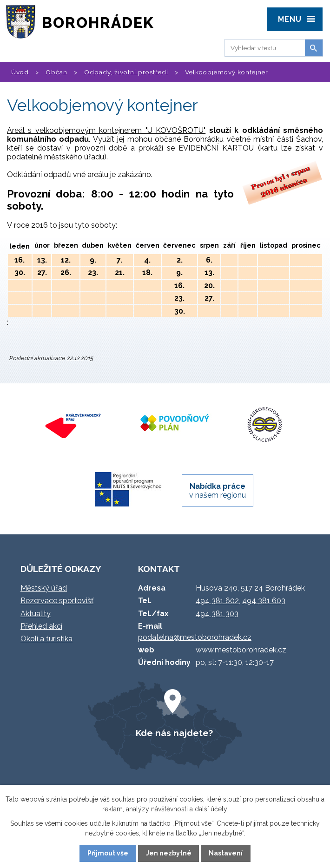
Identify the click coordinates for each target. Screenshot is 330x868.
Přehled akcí (41, 626)
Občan (56, 72)
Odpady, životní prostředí (126, 72)
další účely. (211, 809)
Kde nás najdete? (174, 733)
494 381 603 (264, 601)
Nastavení (226, 853)
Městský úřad (44, 588)
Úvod (20, 72)
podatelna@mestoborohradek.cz (195, 637)
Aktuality (36, 614)
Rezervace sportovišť (57, 601)
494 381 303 (217, 614)
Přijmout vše (108, 853)
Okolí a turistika (46, 639)
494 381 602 (217, 601)
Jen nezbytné (169, 853)
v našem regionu (218, 491)
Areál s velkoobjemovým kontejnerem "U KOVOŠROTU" (106, 130)
